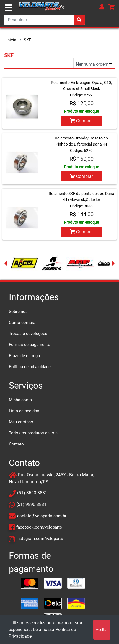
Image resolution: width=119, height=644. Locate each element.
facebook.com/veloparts (39, 527)
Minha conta (20, 400)
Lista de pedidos (24, 411)
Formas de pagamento (30, 345)
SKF (27, 40)
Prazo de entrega (24, 356)
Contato (16, 444)
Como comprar (23, 323)
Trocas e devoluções (28, 334)
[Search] (45, 20)
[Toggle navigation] (8, 8)
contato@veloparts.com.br (42, 516)
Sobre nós (18, 312)
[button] (102, 7)
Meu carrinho (21, 422)
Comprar (82, 121)
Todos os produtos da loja (33, 433)
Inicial (12, 40)
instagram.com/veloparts (40, 539)
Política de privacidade (30, 367)
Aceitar (102, 630)
